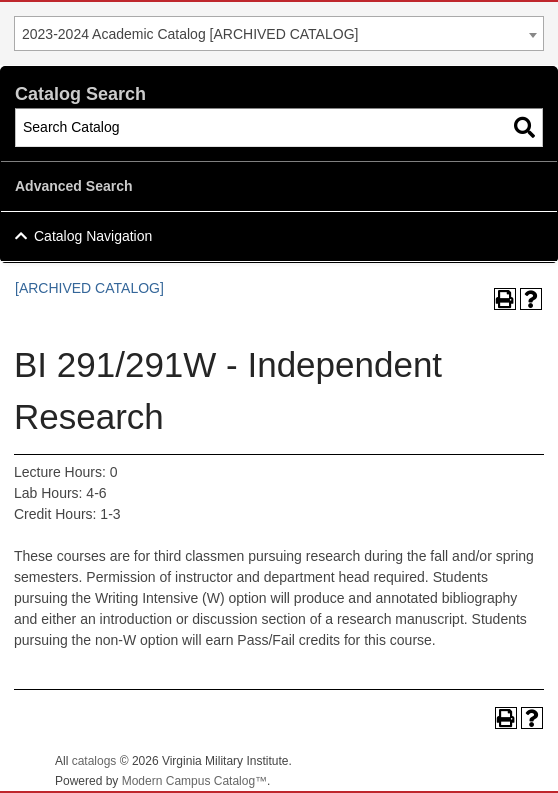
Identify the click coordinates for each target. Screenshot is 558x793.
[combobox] (279, 33)
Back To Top (488, 761)
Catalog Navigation (93, 236)
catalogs (94, 761)
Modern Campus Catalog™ (194, 781)
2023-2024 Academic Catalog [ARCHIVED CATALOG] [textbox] (190, 34)
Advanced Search (74, 186)
